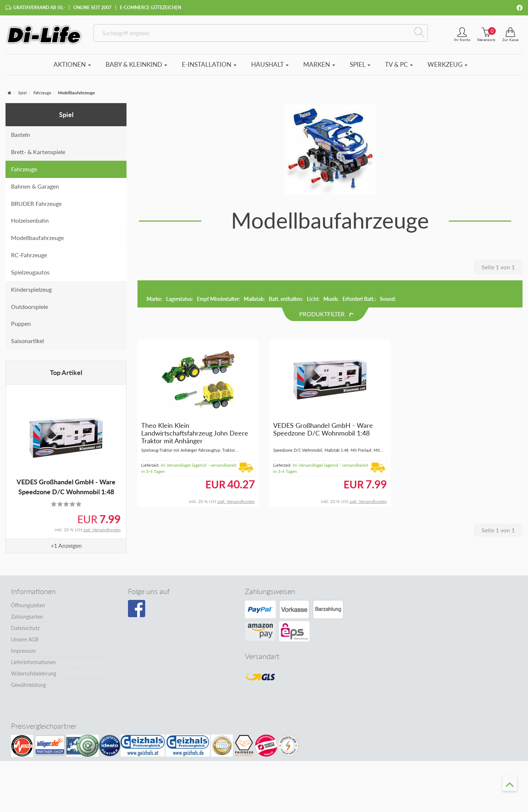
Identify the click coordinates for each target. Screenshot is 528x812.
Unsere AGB (25, 639)
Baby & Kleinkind (136, 64)
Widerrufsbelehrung (34, 673)
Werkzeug (448, 64)
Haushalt (270, 64)
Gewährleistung (28, 685)
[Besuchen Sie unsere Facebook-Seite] (137, 609)
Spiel (360, 64)
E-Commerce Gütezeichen (151, 8)
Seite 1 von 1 (498, 267)
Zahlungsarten (27, 617)
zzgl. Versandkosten (102, 530)
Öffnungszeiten (28, 605)
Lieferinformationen (33, 662)
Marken (319, 64)
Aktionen (72, 64)
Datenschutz (25, 628)
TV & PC (399, 64)
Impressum (23, 651)
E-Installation (209, 64)
